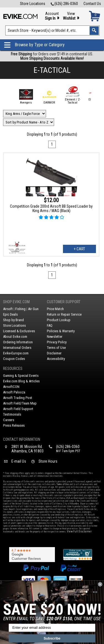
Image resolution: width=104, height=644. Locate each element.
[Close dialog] (100, 584)
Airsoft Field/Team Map (20, 403)
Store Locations (33, 4)
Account (52, 16)
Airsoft (8, 309)
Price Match (55, 309)
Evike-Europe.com (16, 353)
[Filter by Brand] (25, 114)
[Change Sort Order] (29, 122)
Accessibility (56, 359)
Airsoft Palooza (14, 392)
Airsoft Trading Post (18, 398)
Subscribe (52, 638)
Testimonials (12, 414)
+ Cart (79, 249)
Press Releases (14, 425)
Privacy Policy (57, 342)
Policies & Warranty (61, 331)
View (71, 16)
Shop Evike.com (16, 302)
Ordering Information (18, 342)
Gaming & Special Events (21, 376)
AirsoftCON (11, 387)
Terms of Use (56, 348)
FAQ (50, 325)
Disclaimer (54, 353)
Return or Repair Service (64, 314)
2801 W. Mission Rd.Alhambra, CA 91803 (27, 449)
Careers (9, 420)
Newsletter (55, 337)
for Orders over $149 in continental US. (52, 56)
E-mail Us (19, 461)
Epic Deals (10, 314)
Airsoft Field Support (18, 409)
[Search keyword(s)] (53, 30)
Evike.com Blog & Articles (21, 381)
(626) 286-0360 (64, 4)
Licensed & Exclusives (19, 331)
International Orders (17, 348)
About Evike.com (15, 337)
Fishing (20, 309)
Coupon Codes (14, 359)
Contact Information (22, 439)
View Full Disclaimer (79, 531)
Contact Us (92, 4)
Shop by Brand (13, 320)
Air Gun (33, 309)
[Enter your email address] (52, 628)
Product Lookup (59, 320)
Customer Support (64, 302)
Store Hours (48, 461)
